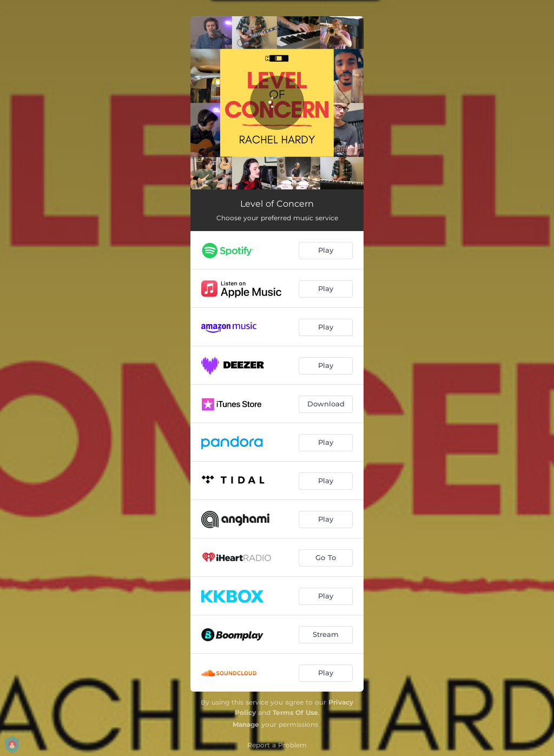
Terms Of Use (295, 712)
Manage (246, 724)
